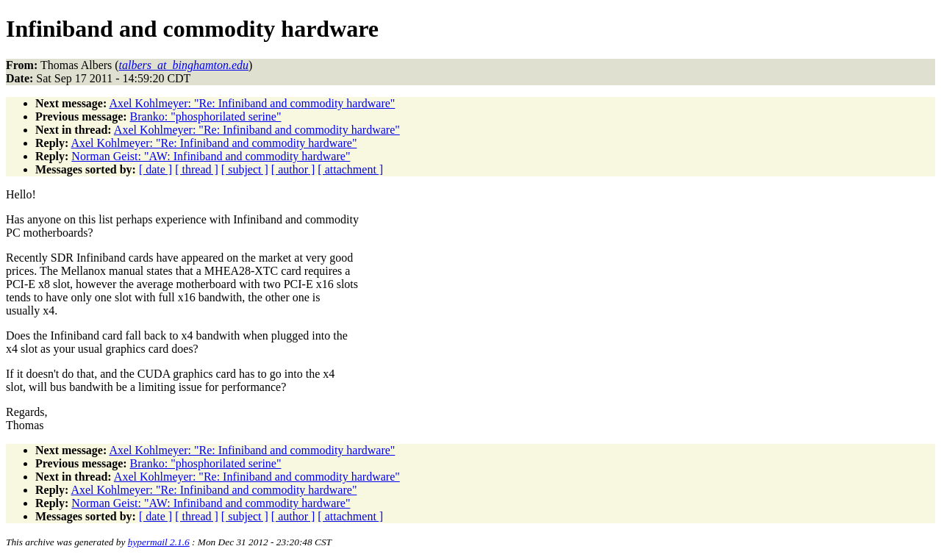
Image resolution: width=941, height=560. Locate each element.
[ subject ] (245, 169)
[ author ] (293, 169)
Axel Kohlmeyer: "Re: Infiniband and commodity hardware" (252, 103)
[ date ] (155, 169)
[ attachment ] (350, 169)
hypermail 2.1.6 (159, 542)
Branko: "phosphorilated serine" (206, 116)
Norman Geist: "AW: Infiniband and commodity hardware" (211, 156)
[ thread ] (197, 169)
